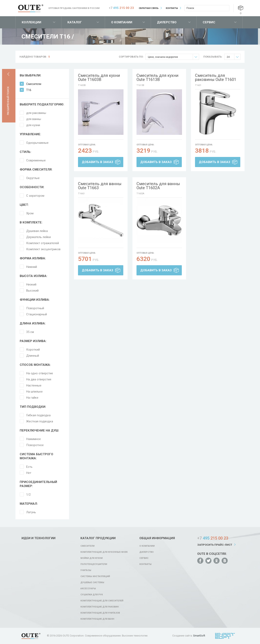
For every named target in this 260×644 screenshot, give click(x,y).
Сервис (209, 22)
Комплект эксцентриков (43, 249)
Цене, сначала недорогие (173, 57)
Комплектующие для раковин (100, 607)
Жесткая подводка (40, 421)
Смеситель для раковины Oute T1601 (216, 77)
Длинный (33, 356)
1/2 (28, 495)
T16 (29, 90)
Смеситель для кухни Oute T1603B (99, 77)
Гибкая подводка (38, 415)
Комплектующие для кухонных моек (104, 552)
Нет (29, 473)
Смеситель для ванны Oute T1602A (158, 186)
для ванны (34, 119)
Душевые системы (92, 582)
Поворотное (35, 445)
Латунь (31, 512)
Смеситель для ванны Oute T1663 (100, 186)
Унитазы (86, 570)
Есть (29, 467)
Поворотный (35, 308)
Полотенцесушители (94, 564)
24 (233, 57)
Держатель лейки (38, 237)
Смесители (34, 84)
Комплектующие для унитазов (100, 613)
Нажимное (34, 439)
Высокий (32, 291)
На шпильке (34, 392)
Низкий (31, 284)
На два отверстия (39, 379)
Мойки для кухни (92, 558)
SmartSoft (199, 636)
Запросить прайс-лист (215, 545)
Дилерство (167, 22)
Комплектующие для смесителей (102, 601)
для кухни (33, 125)
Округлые (33, 178)
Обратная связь (149, 8)
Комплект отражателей (43, 243)
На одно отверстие (40, 373)
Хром (30, 213)
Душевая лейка (37, 231)
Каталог (75, 22)
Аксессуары (88, 589)
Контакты (172, 8)
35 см (30, 332)
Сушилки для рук (92, 595)
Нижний (32, 267)
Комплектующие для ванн (97, 619)
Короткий (33, 350)
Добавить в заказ (97, 162)
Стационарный (37, 314)
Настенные (34, 385)
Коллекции (31, 22)
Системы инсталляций (95, 576)
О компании (122, 22)
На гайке (32, 398)
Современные (36, 160)
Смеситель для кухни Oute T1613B (157, 77)
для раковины (36, 113)
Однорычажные (37, 143)
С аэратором (35, 196)
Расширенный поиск (8, 101)
